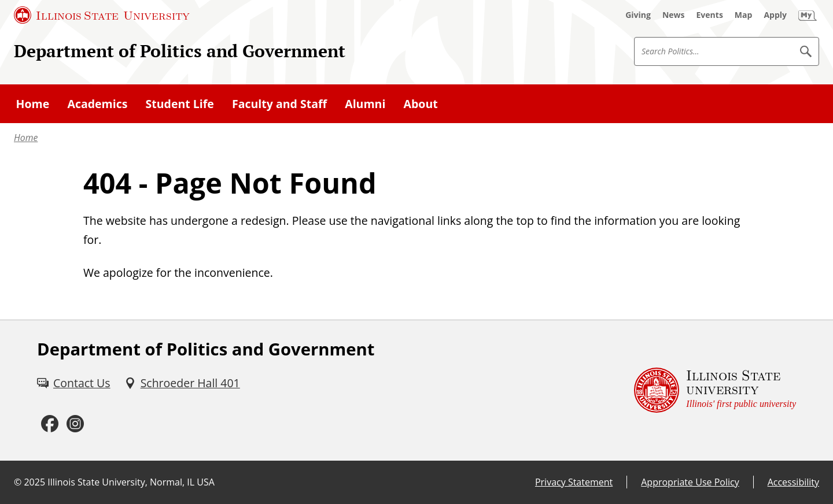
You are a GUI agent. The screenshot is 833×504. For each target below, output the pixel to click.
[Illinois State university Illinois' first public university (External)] (715, 390)
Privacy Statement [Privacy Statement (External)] (574, 482)
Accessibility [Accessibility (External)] (793, 482)
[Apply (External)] (775, 15)
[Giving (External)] (638, 15)
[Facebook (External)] (50, 424)
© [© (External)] (18, 482)
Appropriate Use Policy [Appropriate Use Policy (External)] (690, 482)
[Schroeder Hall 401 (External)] (182, 383)
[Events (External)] (710, 15)
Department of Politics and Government (180, 51)
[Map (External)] (744, 15)
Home (26, 138)
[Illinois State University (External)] (102, 15)
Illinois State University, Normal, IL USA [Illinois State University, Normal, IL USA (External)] (131, 482)
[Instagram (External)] (75, 424)
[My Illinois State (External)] (808, 15)
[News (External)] (674, 15)
